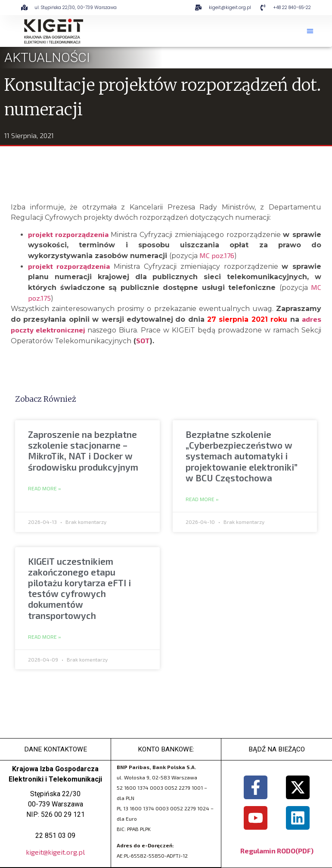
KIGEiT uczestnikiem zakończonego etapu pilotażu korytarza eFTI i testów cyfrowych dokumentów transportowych (79, 588)
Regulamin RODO (268, 851)
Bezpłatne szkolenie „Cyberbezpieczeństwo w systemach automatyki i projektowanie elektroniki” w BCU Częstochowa (242, 456)
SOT (143, 340)
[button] (310, 31)
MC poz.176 (217, 255)
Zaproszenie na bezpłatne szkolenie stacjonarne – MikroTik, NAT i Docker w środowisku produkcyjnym (83, 451)
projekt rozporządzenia (68, 234)
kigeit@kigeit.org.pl (55, 852)
